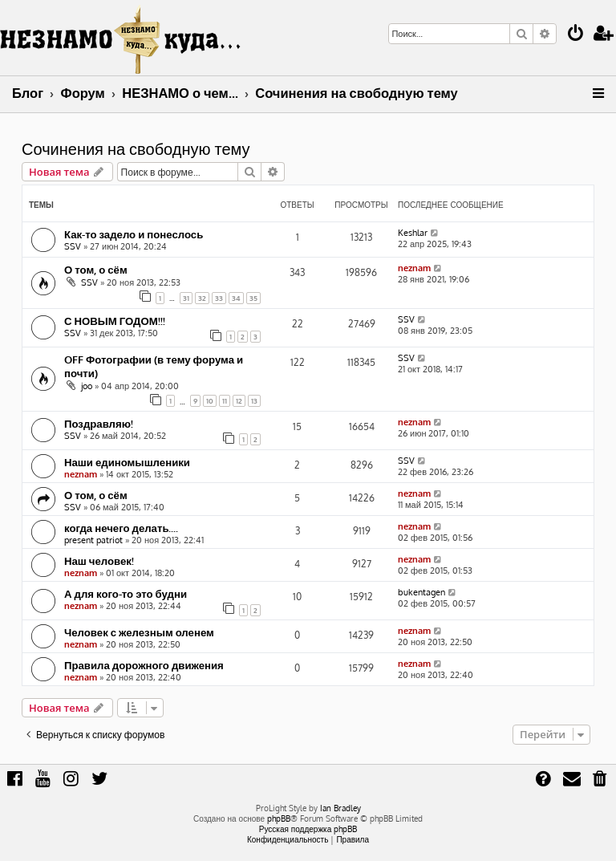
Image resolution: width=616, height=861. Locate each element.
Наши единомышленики (127, 462)
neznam (414, 268)
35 (253, 298)
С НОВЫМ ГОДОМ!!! (115, 321)
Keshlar (413, 233)
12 (239, 401)
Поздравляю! (99, 423)
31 (186, 298)
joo (87, 386)
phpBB (279, 818)
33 (219, 298)
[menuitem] (576, 35)
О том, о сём (96, 269)
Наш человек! (99, 560)
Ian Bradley (340, 808)
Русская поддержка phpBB (308, 829)
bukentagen (421, 592)
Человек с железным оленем (139, 632)
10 (210, 401)
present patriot (93, 540)
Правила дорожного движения (144, 665)
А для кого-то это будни (126, 593)
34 (236, 298)
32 (202, 298)
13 (254, 401)
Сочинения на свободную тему (136, 148)
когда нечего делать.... (122, 528)
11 (225, 401)
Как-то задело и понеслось (134, 234)
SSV (73, 246)
